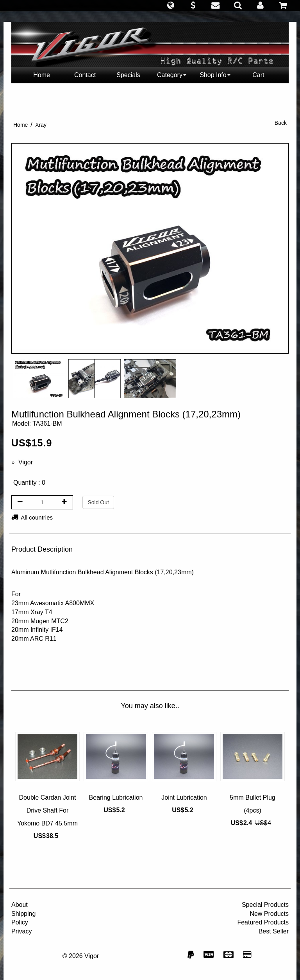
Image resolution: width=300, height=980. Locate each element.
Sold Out (98, 502)
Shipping (23, 914)
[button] (171, 5)
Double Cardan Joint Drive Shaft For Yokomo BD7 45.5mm (47, 810)
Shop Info (215, 75)
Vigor (26, 462)
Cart (258, 75)
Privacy (21, 931)
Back (281, 123)
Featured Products (263, 922)
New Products (269, 914)
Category (172, 75)
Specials (128, 75)
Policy (20, 922)
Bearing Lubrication (116, 797)
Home (42, 75)
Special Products (265, 905)
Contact (85, 75)
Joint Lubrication (184, 797)
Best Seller (274, 931)
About (20, 905)
